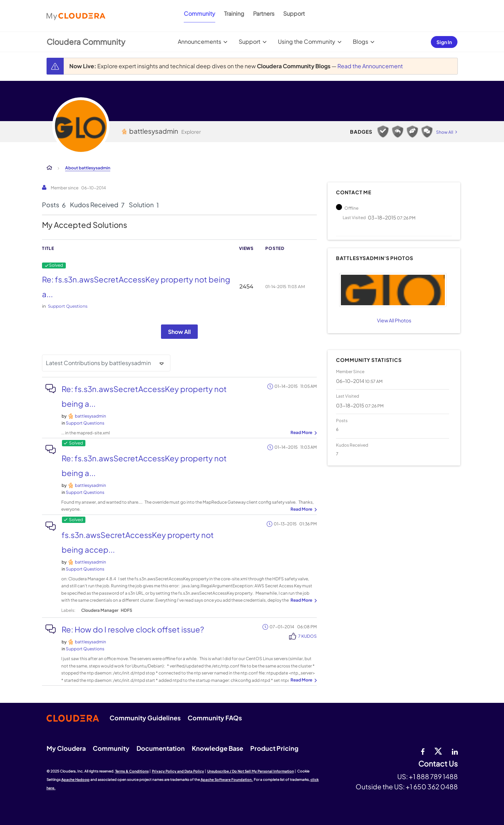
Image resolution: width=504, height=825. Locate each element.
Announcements (199, 41)
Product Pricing (274, 748)
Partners (264, 13)
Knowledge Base (218, 748)
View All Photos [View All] (394, 320)
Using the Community (307, 41)
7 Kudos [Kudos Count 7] (307, 636)
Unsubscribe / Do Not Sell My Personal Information (251, 771)
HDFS (127, 610)
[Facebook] (423, 751)
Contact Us (438, 764)
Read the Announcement (370, 66)
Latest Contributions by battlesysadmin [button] (98, 363)
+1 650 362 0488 (432, 786)
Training (234, 13)
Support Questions (68, 306)
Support (294, 13)
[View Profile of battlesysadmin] (90, 416)
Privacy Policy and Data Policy (178, 771)
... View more (303, 433)
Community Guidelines (145, 718)
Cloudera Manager (100, 610)
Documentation (161, 748)
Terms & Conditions (132, 771)
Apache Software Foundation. (227, 779)
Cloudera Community (86, 42)
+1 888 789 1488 (433, 776)
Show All (179, 332)
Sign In (444, 42)
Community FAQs (215, 718)
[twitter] (438, 751)
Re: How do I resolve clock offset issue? (133, 629)
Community (199, 13)
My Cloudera (66, 748)
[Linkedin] (455, 751)
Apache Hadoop (75, 779)
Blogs (360, 41)
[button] (393, 290)
